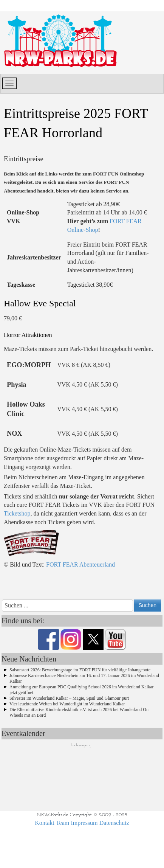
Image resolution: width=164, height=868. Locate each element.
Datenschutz (114, 823)
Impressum (84, 823)
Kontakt (45, 823)
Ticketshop (17, 513)
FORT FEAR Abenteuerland (80, 564)
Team (63, 823)
